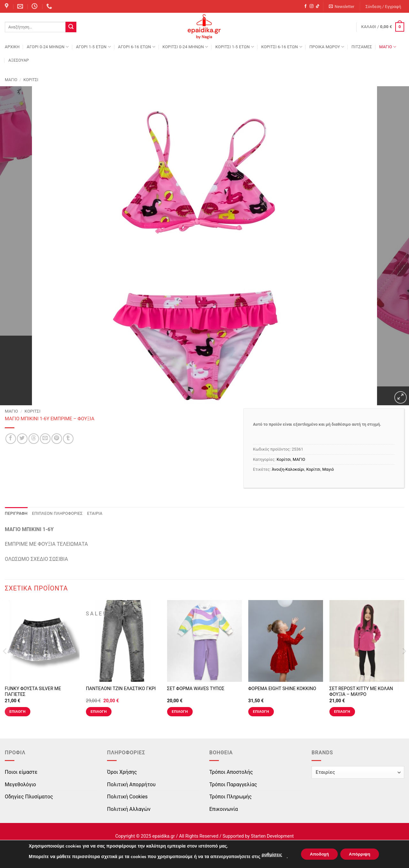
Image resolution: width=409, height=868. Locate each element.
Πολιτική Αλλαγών (129, 809)
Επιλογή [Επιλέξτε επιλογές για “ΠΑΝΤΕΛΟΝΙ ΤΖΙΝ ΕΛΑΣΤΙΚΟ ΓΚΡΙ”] (99, 712)
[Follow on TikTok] (318, 6)
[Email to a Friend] (45, 439)
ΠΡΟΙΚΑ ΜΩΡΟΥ (327, 47)
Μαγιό (328, 469)
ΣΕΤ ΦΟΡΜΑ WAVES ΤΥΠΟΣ (196, 689)
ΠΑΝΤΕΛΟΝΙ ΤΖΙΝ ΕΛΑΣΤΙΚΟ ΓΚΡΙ (121, 689)
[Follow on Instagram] (312, 6)
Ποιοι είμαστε (21, 772)
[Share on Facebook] (11, 439)
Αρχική (12, 47)
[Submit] (71, 27)
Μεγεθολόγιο (20, 784)
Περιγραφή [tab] (16, 513)
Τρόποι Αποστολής (231, 772)
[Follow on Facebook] (305, 6)
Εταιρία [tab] (95, 513)
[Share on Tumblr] (68, 439)
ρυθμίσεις (269, 855)
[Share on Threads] (34, 439)
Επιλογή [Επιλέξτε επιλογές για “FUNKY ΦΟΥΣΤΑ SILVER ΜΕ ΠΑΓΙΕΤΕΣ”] (18, 712)
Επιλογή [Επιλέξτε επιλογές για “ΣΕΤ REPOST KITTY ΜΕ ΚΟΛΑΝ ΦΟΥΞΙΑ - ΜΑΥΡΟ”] (342, 712)
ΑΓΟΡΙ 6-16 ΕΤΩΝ (137, 47)
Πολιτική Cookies (127, 797)
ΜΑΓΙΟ (388, 47)
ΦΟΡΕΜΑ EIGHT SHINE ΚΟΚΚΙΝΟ (282, 689)
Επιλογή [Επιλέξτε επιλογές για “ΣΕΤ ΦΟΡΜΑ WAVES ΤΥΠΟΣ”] (180, 712)
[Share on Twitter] (22, 439)
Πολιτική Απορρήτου (131, 784)
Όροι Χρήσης (122, 772)
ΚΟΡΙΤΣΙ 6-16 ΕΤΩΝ (282, 47)
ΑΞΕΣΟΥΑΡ (19, 60)
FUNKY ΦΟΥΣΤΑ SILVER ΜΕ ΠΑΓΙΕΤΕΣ (33, 692)
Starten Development (272, 836)
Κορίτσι (31, 80)
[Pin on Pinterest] (57, 439)
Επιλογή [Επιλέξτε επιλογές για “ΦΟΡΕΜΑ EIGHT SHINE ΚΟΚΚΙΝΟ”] (261, 712)
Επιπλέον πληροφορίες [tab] (57, 513)
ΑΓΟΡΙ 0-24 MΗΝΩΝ (48, 47)
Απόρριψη (361, 854)
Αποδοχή (318, 854)
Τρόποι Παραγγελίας (233, 784)
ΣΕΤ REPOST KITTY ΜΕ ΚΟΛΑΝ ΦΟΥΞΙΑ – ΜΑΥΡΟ (361, 692)
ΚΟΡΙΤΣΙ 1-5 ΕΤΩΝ (235, 47)
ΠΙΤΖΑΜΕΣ (362, 47)
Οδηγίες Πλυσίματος (29, 797)
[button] (342, 7)
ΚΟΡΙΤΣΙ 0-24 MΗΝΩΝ (185, 47)
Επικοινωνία (224, 809)
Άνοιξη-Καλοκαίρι (288, 469)
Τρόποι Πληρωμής (231, 797)
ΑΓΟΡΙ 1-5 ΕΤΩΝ (93, 47)
